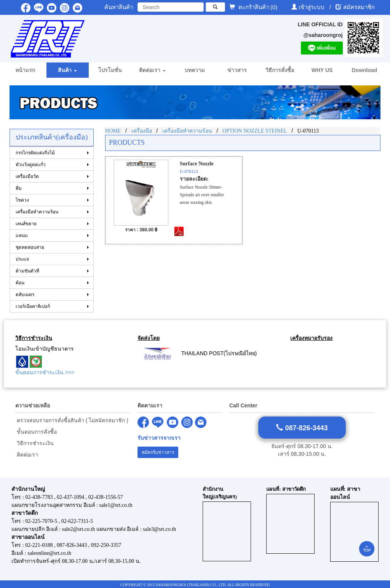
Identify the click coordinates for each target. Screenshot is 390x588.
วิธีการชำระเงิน (34, 443)
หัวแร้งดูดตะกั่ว (31, 165)
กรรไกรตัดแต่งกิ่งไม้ (35, 153)
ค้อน (20, 283)
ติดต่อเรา (27, 455)
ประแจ (22, 259)
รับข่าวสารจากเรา (159, 438)
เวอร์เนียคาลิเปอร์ (33, 306)
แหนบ (22, 236)
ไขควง (22, 200)
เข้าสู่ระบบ (312, 7)
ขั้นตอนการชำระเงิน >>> (45, 372)
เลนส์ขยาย (26, 224)
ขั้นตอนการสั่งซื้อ (36, 432)
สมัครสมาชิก (359, 7)
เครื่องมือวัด (27, 176)
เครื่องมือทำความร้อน (37, 212)
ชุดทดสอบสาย (30, 247)
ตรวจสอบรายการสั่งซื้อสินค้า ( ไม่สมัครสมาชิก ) (72, 420)
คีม (19, 188)
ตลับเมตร (25, 295)
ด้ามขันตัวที (27, 271)
